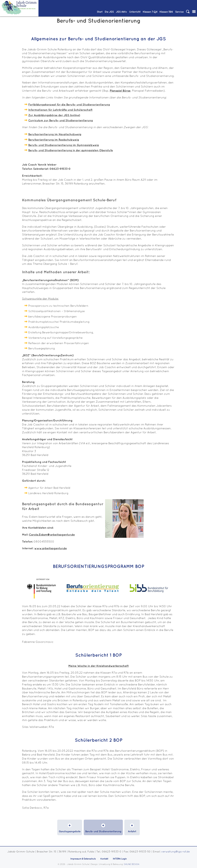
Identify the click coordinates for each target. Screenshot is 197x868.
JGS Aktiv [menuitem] (121, 12)
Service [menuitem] (179, 12)
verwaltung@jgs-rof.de (176, 852)
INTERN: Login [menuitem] (120, 859)
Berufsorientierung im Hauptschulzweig (55, 134)
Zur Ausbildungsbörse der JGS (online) (54, 115)
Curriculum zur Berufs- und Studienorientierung (61, 121)
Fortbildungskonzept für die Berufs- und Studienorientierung (69, 105)
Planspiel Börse (120, 91)
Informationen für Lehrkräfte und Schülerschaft (60, 110)
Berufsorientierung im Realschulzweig (54, 140)
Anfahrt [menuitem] (132, 832)
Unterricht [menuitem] (135, 12)
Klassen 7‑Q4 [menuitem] (150, 12)
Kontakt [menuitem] (104, 859)
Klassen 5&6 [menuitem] (166, 12)
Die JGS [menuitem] (109, 12)
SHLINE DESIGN (132, 864)
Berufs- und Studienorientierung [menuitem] (103, 832)
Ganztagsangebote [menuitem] (70, 832)
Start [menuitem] (100, 12)
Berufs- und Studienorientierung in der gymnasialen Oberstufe (71, 150)
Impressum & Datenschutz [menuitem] (83, 859)
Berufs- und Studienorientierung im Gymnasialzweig (64, 145)
